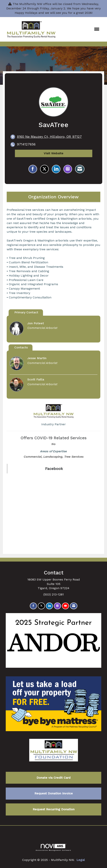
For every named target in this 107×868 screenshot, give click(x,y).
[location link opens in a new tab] (49, 137)
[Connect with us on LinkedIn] (49, 606)
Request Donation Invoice (54, 793)
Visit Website (54, 153)
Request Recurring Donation (54, 809)
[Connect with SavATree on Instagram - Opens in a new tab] (68, 169)
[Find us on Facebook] (33, 606)
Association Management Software (53, 847)
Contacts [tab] (21, 347)
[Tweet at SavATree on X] (44, 169)
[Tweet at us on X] (41, 606)
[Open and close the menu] (81, 29)
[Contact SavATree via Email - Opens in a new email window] (80, 169)
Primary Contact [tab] (26, 312)
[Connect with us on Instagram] (57, 606)
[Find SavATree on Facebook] (33, 169)
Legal (81, 860)
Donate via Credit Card (53, 778)
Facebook (54, 469)
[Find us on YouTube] (65, 606)
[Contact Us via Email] (74, 606)
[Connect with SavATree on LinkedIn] (56, 169)
